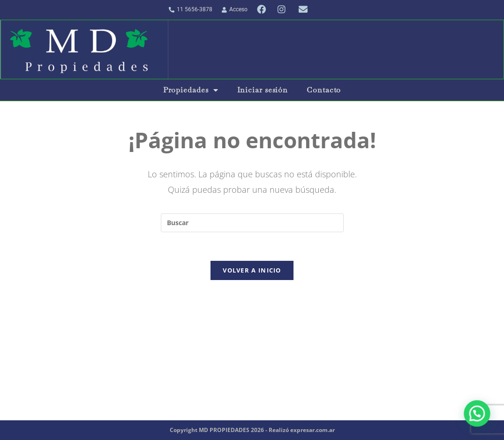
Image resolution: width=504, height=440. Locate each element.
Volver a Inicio (252, 270)
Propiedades (191, 90)
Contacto (324, 90)
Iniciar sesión (263, 90)
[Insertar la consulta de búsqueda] (252, 223)
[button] (479, 418)
